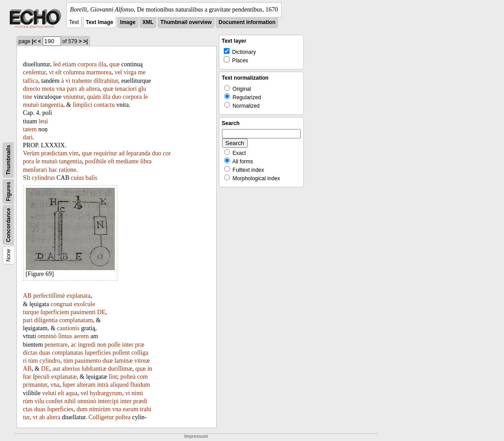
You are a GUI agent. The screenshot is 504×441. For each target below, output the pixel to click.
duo (117, 97)
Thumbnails (8, 160)
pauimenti (83, 312)
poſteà (128, 377)
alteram (86, 385)
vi (68, 81)
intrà (103, 385)
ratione (67, 170)
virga (130, 72)
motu (48, 89)
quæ (115, 64)
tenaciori (126, 89)
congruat (62, 304)
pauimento (88, 361)
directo (32, 89)
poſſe (114, 345)
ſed (57, 64)
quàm (94, 97)
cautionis (68, 328)
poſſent (121, 353)
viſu (40, 401)
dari (28, 137)
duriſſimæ (120, 369)
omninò (47, 336)
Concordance (8, 225)
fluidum (140, 385)
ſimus (65, 336)
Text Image (100, 22)
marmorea (99, 72)
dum (82, 409)
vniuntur (74, 97)
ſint (113, 377)
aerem (81, 336)
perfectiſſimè (49, 296)
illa (102, 64)
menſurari (35, 170)
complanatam (76, 320)
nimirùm (100, 409)
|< (34, 41)
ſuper (69, 385)
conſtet (54, 401)
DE (101, 312)
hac (53, 170)
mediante (127, 161)
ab (82, 89)
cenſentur (35, 72)
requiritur (106, 153)
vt (51, 72)
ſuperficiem (55, 312)
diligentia (46, 320)
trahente (82, 81)
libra (146, 161)
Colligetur (101, 417)
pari (28, 320)
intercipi (108, 401)
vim (74, 153)
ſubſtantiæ (94, 369)
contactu (104, 105)
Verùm (31, 153)
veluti (49, 393)
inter (128, 345)
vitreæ (142, 361)
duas (45, 353)
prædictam (54, 153)
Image (128, 22)
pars (72, 89)
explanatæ (64, 377)
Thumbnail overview (186, 22)
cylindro (50, 361)
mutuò (31, 105)
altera (93, 89)
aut (56, 369)
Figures (8, 192)
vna (60, 89)
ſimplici (82, 105)
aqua (72, 393)
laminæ (123, 361)
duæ (107, 361)
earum (131, 409)
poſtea (123, 417)
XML (148, 22)
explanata (78, 296)
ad (122, 153)
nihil (70, 401)
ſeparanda (138, 153)
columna (74, 72)
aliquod (119, 385)
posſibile (96, 161)
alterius (71, 369)
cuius (77, 178)
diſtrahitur (106, 81)
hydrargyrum (106, 393)
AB (27, 296)
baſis (91, 178)
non (102, 345)
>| (85, 41)
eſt (58, 72)
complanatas (68, 353)
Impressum (196, 436)
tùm (33, 361)
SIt (27, 178)
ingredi (87, 345)
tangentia (52, 105)
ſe (145, 97)
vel (118, 72)
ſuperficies (98, 353)
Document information (247, 22)
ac (73, 345)
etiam (69, 64)
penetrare (56, 345)
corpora (87, 64)
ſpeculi (41, 377)
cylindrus (43, 178)
